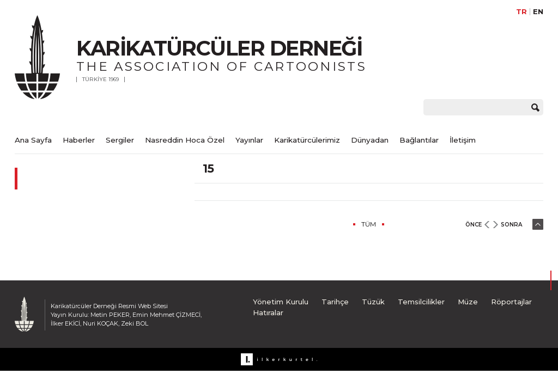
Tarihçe (335, 302)
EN (538, 12)
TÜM (369, 224)
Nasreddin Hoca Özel (185, 140)
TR (521, 12)
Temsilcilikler (421, 302)
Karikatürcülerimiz (307, 140)
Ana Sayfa (33, 140)
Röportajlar (511, 302)
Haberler (79, 140)
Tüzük (373, 302)
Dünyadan (370, 140)
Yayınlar (249, 140)
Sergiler (120, 140)
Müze (468, 302)
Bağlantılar (419, 140)
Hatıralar (268, 313)
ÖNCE (474, 225)
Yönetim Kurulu (281, 302)
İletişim (463, 140)
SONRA (511, 225)
